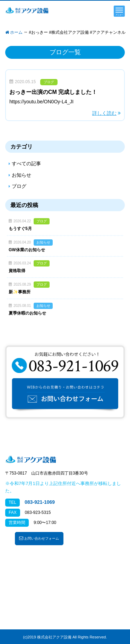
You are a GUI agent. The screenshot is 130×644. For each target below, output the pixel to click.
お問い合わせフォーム (39, 538)
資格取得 (17, 271)
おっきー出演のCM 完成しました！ (53, 92)
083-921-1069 (40, 502)
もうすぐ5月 (20, 229)
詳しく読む (104, 113)
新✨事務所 (20, 292)
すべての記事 (26, 164)
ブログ (49, 82)
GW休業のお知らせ (27, 250)
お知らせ (21, 175)
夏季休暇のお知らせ (27, 313)
